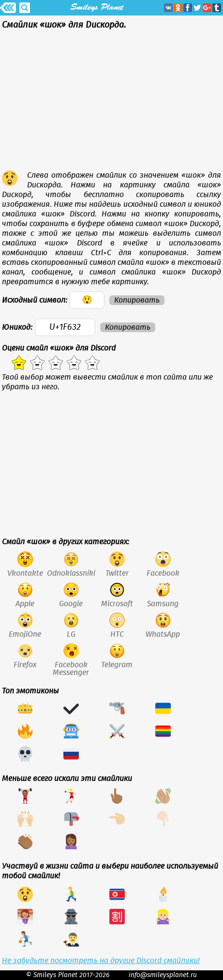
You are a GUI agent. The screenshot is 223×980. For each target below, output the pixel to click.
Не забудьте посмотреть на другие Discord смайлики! (101, 961)
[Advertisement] (111, 103)
